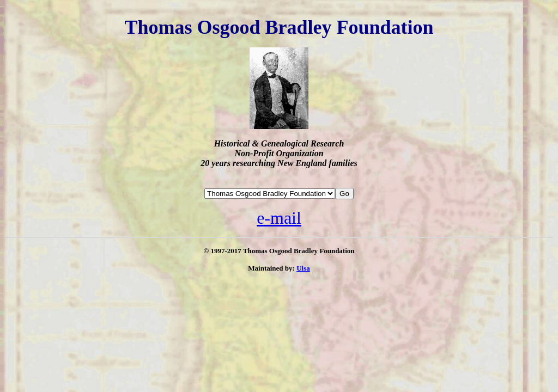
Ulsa (303, 268)
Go (344, 194)
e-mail (279, 218)
